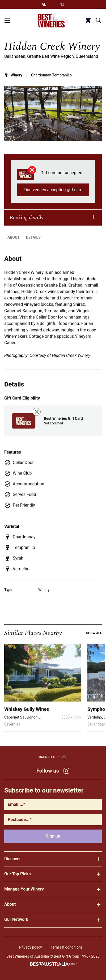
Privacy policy (30, 947)
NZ (62, 5)
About (14, 249)
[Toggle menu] (7, 21)
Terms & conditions (66, 947)
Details (33, 249)
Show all (94, 645)
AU (44, 5)
